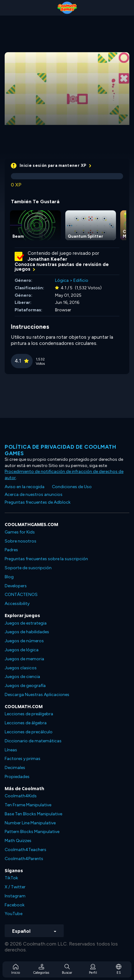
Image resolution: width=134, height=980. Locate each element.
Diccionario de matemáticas (33, 741)
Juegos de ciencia (22, 677)
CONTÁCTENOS (21, 595)
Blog (9, 577)
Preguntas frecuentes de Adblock (38, 502)
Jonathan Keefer (47, 259)
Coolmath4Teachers (25, 850)
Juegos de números (24, 641)
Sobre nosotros (21, 541)
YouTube (14, 914)
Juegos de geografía (25, 686)
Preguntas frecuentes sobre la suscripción (46, 559)
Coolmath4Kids (21, 796)
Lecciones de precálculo (29, 732)
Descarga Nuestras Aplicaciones (37, 695)
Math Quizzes (18, 841)
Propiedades (17, 777)
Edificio (81, 280)
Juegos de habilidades (27, 632)
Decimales (15, 768)
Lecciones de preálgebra (29, 714)
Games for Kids (20, 532)
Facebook (15, 905)
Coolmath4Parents (24, 859)
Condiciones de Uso (72, 487)
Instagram (15, 896)
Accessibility (17, 604)
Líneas (11, 750)
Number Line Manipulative (30, 823)
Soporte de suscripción (28, 568)
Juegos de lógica (22, 650)
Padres (11, 550)
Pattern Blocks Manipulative (32, 832)
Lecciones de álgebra (26, 723)
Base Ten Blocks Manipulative (33, 814)
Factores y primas (23, 759)
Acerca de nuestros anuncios (34, 495)
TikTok (11, 878)
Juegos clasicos (21, 668)
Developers (16, 586)
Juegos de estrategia (26, 623)
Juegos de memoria (24, 659)
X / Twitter (15, 887)
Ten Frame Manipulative (28, 805)
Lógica (62, 280)
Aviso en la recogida (25, 487)
